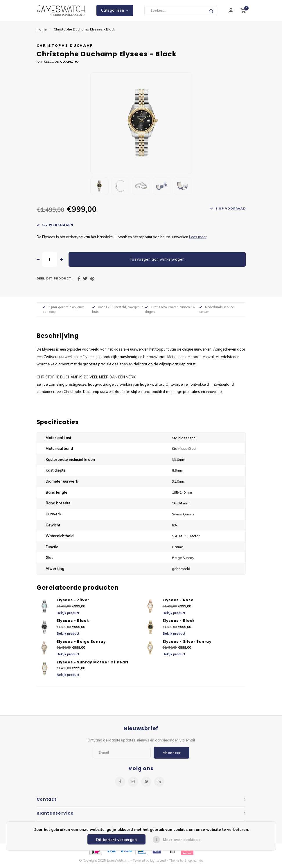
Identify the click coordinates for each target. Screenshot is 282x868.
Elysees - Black (73, 623)
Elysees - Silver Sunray (187, 644)
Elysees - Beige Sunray (81, 644)
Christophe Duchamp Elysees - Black (84, 31)
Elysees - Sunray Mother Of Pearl (92, 664)
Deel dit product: (55, 281)
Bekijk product (68, 615)
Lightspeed (158, 862)
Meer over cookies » (182, 840)
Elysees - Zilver (73, 602)
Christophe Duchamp (65, 48)
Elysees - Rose (178, 602)
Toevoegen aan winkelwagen (157, 262)
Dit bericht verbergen (116, 840)
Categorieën (115, 11)
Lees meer (198, 239)
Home (42, 31)
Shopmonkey (194, 862)
